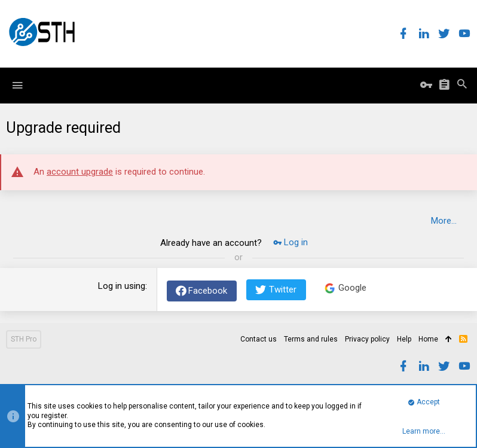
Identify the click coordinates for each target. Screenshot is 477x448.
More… (444, 221)
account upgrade (80, 172)
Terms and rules (311, 339)
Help (404, 339)
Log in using (122, 286)
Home (428, 339)
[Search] (462, 86)
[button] (17, 86)
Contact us (259, 339)
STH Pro (24, 339)
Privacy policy (367, 339)
